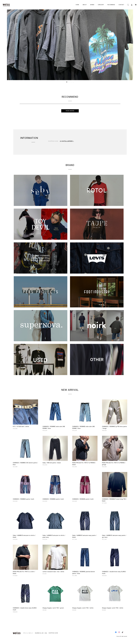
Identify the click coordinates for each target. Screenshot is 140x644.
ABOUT (85, 5)
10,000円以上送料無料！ (67, 141)
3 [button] (71, 82)
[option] (70, 45)
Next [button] (130, 45)
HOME (77, 5)
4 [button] (73, 82)
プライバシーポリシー (28, 633)
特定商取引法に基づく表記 (41, 633)
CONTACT (121, 5)
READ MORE (70, 111)
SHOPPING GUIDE (53, 633)
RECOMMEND (111, 5)
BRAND (92, 5)
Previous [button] (10, 45)
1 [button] (67, 82)
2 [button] (69, 82)
